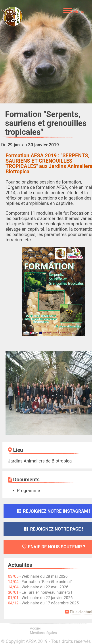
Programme (28, 491)
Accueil (36, 628)
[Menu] (74, 11)
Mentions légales (43, 633)
